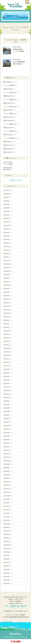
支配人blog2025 (9, 89)
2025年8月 (8, 201)
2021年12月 (8, 348)
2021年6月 (8, 369)
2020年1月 (8, 422)
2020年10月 (8, 397)
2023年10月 (8, 271)
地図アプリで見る (16, 180)
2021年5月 (8, 373)
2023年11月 (8, 268)
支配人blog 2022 (9, 110)
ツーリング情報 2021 (10, 114)
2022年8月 (8, 320)
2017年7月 (8, 506)
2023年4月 (8, 292)
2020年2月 (8, 419)
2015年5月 (8, 566)
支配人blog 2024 (9, 96)
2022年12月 (8, 306)
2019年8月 (8, 440)
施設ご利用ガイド (10, 82)
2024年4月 (8, 250)
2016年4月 (8, 534)
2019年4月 (8, 450)
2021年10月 (8, 355)
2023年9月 (8, 275)
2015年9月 (8, 555)
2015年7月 (8, 563)
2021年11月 (8, 352)
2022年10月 (8, 313)
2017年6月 (8, 510)
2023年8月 (8, 278)
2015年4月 (8, 570)
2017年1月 (8, 520)
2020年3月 (8, 415)
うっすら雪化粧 (8, 163)
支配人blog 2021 (9, 117)
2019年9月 (8, 436)
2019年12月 (8, 426)
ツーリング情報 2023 (11, 99)
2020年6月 (8, 408)
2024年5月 (8, 247)
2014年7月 (8, 577)
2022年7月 (8, 324)
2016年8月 (8, 527)
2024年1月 (8, 261)
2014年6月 (8, 580)
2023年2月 (8, 299)
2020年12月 (8, 390)
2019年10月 (8, 433)
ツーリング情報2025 (10, 85)
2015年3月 (8, 573)
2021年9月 (8, 359)
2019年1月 (8, 454)
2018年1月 (8, 485)
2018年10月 (8, 464)
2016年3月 (8, 538)
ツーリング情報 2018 (10, 131)
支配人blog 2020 (9, 121)
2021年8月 (8, 362)
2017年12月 (8, 489)
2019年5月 (8, 447)
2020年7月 (8, 405)
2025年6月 (8, 208)
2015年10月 (8, 552)
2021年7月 (8, 366)
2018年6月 (8, 471)
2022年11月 (8, 310)
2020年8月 (8, 401)
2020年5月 (8, 412)
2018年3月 (8, 478)
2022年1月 (8, 345)
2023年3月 (8, 296)
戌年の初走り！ (8, 169)
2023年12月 (8, 264)
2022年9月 (8, 317)
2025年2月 (8, 218)
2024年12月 (8, 225)
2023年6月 (8, 285)
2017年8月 (8, 503)
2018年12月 (8, 457)
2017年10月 (8, 496)
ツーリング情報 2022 (11, 107)
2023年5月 (8, 289)
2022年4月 (8, 334)
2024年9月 (8, 232)
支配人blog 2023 (9, 103)
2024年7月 (8, 239)
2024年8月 (8, 236)
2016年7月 (8, 531)
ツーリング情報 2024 (11, 92)
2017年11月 (8, 492)
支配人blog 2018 (9, 135)
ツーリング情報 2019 (10, 124)
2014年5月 (8, 584)
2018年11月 (8, 461)
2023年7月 (8, 282)
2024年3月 (8, 254)
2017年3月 (8, 517)
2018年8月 (8, 468)
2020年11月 (8, 394)
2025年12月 (8, 190)
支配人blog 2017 (9, 142)
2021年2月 (8, 383)
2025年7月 (8, 204)
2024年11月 (8, 229)
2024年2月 (8, 257)
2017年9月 (8, 499)
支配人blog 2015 (9, 149)
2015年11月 (8, 548)
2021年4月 (8, 376)
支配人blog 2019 (9, 128)
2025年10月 (8, 194)
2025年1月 (8, 222)
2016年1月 (8, 541)
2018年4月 (8, 475)
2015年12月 (8, 545)
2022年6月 (8, 327)
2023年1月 (8, 303)
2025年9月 (8, 197)
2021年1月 (8, 387)
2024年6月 (8, 243)
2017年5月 (8, 513)
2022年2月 (8, 341)
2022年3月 (8, 338)
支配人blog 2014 (9, 152)
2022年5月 (8, 331)
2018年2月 (8, 482)
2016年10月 (8, 524)
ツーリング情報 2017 (11, 138)
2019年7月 (8, 443)
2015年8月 (8, 559)
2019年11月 (8, 429)
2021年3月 (8, 380)
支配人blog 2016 (9, 145)
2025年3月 (8, 215)
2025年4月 (8, 211)
